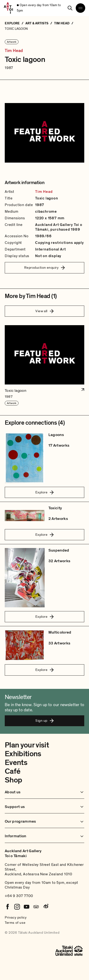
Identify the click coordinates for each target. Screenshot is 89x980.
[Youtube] (27, 907)
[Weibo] (46, 907)
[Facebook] (8, 907)
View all (44, 311)
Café (12, 771)
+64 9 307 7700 (19, 896)
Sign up (44, 721)
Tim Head (14, 51)
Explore (44, 492)
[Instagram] (17, 907)
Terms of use (15, 923)
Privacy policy (16, 917)
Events (16, 763)
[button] (44, 365)
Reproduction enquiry (44, 268)
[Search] (70, 8)
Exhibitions (23, 754)
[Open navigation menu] (80, 8)
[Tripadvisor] (36, 907)
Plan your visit (27, 745)
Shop (13, 780)
